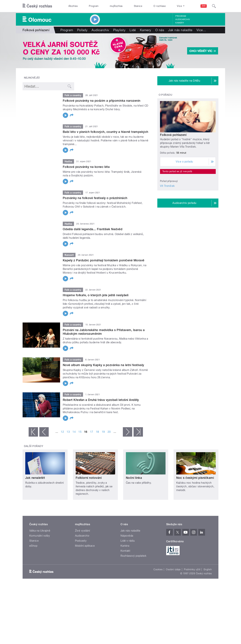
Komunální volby (40, 536)
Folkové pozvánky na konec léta (86, 167)
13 (68, 432)
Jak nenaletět (35, 478)
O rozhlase (160, 6)
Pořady (82, 30)
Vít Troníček (167, 186)
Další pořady (34, 446)
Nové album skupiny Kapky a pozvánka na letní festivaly (103, 365)
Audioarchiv (183, 19)
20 (109, 432)
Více (201, 30)
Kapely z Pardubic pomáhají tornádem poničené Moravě (104, 260)
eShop (33, 546)
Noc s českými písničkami (195, 478)
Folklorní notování (89, 478)
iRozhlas (73, 6)
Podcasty (81, 541)
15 (80, 432)
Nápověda (127, 536)
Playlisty (119, 30)
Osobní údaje (173, 569)
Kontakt (125, 551)
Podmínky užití (192, 569)
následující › (128, 432)
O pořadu (166, 95)
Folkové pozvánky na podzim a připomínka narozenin (102, 101)
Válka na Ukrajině (40, 531)
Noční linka (134, 478)
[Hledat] (214, 6)
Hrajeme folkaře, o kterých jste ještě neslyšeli (96, 295)
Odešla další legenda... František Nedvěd (93, 229)
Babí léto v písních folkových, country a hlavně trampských (106, 132)
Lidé (133, 30)
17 (92, 432)
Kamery (180, 23)
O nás (160, 30)
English (208, 569)
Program (94, 6)
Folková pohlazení (173, 135)
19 (103, 432)
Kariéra (125, 546)
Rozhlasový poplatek (133, 556)
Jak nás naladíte (180, 30)
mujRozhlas (116, 6)
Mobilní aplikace (85, 546)
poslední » (138, 432)
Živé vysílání (83, 531)
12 (62, 432)
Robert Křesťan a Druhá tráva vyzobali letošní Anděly (101, 400)
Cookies (158, 569)
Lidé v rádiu (128, 541)
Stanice (138, 6)
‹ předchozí (44, 432)
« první (33, 432)
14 (74, 432)
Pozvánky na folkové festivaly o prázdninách (95, 198)
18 (97, 432)
